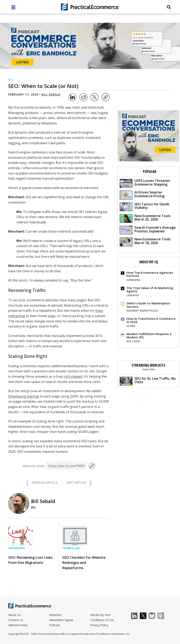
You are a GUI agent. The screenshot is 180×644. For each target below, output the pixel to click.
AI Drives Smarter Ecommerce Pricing (142, 195)
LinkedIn (136, 616)
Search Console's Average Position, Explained (148, 230)
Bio (33, 507)
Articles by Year (100, 615)
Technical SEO (71, 548)
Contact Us (16, 620)
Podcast (55, 625)
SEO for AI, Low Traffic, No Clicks (148, 381)
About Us (15, 615)
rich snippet (73, 376)
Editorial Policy (18, 625)
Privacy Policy (99, 625)
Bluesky (154, 616)
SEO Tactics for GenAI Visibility (144, 207)
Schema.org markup (24, 396)
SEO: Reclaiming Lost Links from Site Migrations (30, 560)
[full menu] (13, 8)
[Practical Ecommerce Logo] (90, 7)
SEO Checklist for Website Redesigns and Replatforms (84, 562)
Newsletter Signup (61, 620)
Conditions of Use (102, 620)
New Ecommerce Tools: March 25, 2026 (145, 218)
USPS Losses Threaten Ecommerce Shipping (145, 183)
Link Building (17, 548)
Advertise (55, 615)
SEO (10, 80)
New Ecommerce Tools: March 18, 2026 (145, 241)
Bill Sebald (51, 94)
